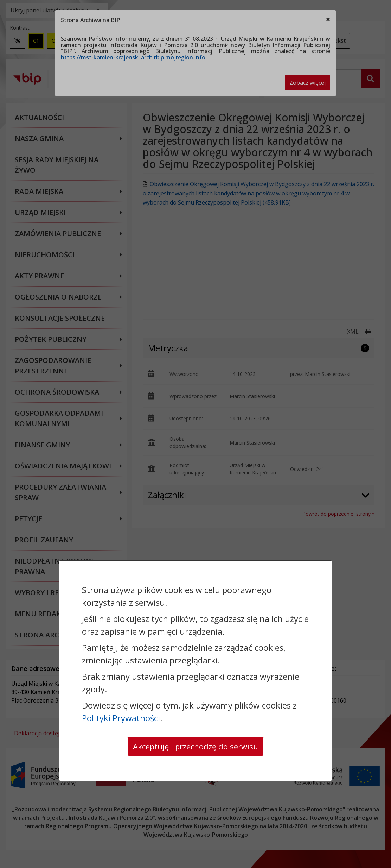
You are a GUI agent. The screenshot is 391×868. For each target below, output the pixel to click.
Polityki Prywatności (121, 717)
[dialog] (195, 434)
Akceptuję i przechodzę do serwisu (195, 746)
